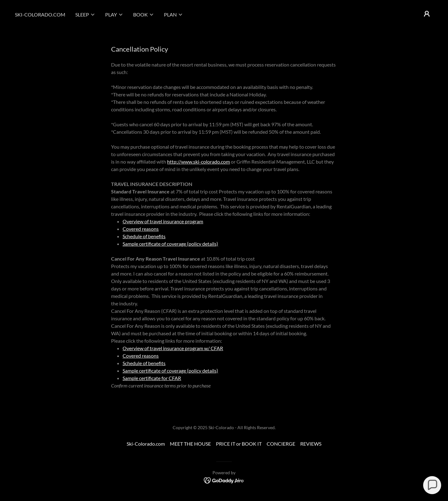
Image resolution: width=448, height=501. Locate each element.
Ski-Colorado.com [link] (40, 14)
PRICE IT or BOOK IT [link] (239, 444)
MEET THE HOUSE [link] (190, 444)
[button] (85, 15)
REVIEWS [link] (311, 444)
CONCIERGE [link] (281, 444)
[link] (224, 480)
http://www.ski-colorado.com (198, 162)
